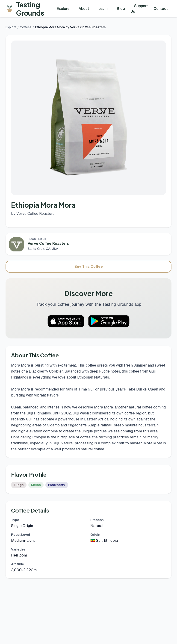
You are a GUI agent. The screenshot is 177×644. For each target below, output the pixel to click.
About (84, 9)
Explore (63, 9)
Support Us (139, 9)
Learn (103, 9)
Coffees (26, 27)
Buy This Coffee (89, 267)
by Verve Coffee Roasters (33, 214)
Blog (121, 9)
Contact (161, 9)
